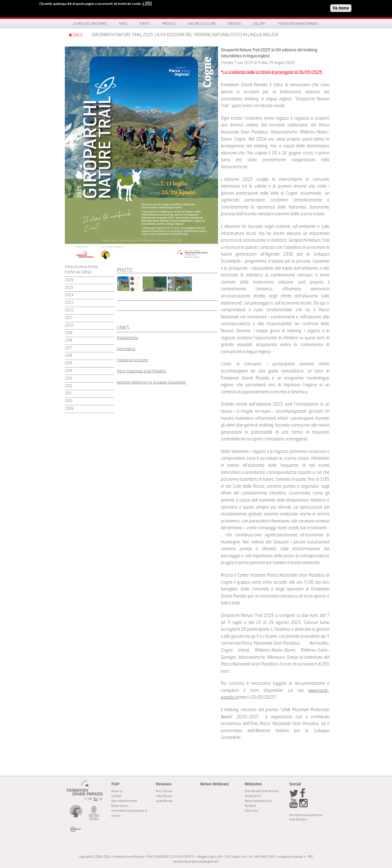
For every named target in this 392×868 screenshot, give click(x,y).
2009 (69, 409)
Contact (116, 796)
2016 (69, 356)
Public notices (120, 806)
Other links (251, 811)
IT (85, 799)
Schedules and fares (90, 24)
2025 (69, 288)
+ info (147, 4)
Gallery (260, 24)
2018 (69, 340)
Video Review (164, 796)
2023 (69, 303)
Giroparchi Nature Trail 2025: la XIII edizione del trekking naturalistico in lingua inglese (185, 35)
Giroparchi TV (253, 796)
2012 (69, 386)
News (123, 24)
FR (90, 799)
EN (96, 799)
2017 (68, 348)
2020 (69, 326)
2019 (69, 333)
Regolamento (128, 338)
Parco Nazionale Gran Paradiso (142, 371)
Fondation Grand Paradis (298, 24)
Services (234, 24)
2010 (69, 401)
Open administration (124, 801)
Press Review (164, 791)
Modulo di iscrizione (132, 360)
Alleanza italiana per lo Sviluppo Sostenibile (151, 382)
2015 (68, 363)
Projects (169, 24)
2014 (68, 371)
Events (145, 24)
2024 (69, 295)
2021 (69, 318)
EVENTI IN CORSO (78, 273)
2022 (69, 310)
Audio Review (164, 801)
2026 (69, 280)
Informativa (126, 349)
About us (117, 791)
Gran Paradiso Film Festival (261, 791)
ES (101, 799)
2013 (68, 379)
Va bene (341, 8)
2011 (68, 393)
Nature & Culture (202, 24)
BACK (76, 35)
